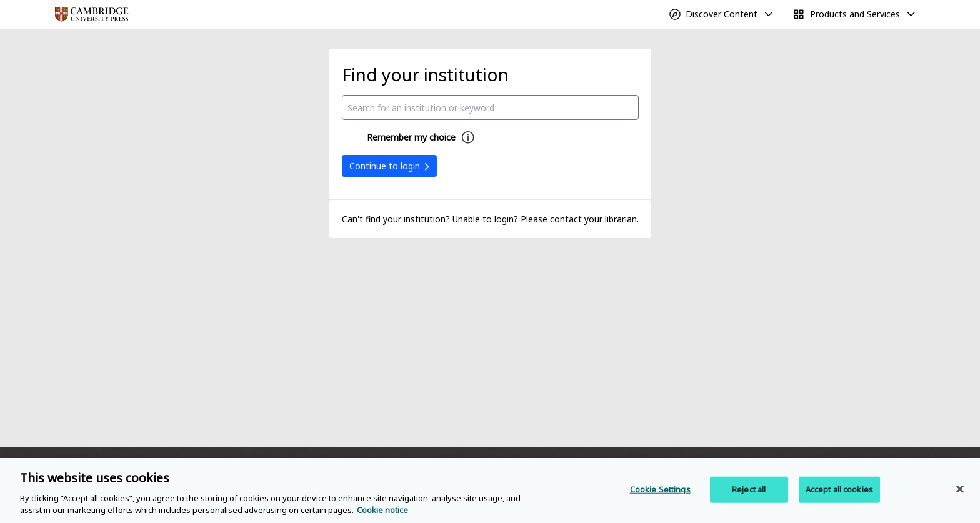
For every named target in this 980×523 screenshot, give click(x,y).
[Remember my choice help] (468, 137)
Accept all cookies (839, 489)
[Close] (960, 489)
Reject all (749, 489)
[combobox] (490, 107)
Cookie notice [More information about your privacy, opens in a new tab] (382, 510)
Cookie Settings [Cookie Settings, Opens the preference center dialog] (660, 489)
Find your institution (425, 74)
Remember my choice (411, 137)
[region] (490, 491)
